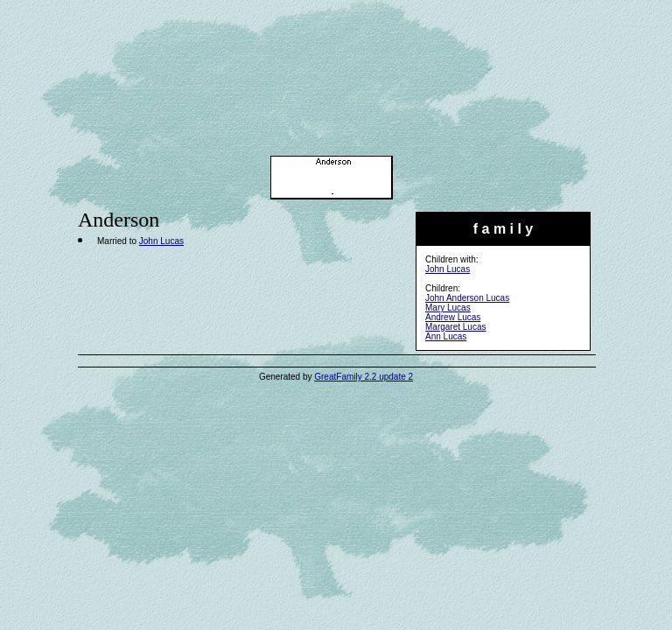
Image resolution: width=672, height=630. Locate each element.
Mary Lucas (448, 308)
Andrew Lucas (453, 317)
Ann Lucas (446, 336)
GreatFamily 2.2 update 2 (364, 377)
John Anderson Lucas (467, 298)
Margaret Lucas (455, 327)
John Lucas (448, 269)
